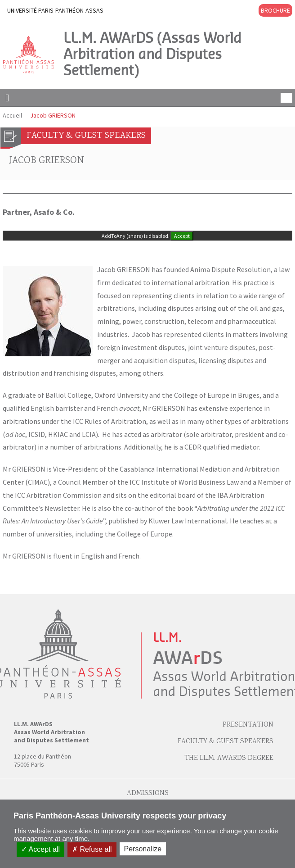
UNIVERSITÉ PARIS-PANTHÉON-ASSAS (55, 10)
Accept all (40, 849)
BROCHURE (275, 10)
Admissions (148, 793)
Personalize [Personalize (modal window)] (143, 849)
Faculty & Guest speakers (226, 742)
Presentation (248, 725)
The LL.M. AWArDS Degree (229, 758)
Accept (182, 236)
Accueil (12, 115)
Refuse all (92, 849)
